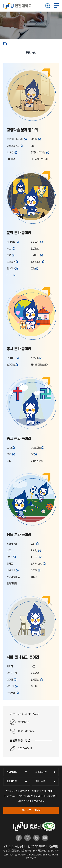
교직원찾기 (25, 791)
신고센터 (38, 801)
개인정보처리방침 (31, 810)
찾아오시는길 (11, 791)
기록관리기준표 (24, 801)
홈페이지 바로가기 (25, 139)
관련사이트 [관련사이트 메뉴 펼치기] (12, 781)
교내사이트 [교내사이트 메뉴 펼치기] (40, 781)
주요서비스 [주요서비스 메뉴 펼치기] (12, 772)
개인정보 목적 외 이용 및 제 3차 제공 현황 (37, 796)
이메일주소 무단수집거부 (43, 791)
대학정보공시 (10, 796)
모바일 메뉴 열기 (56, 6)
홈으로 (5, 44)
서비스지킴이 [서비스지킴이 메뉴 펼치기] (41, 772)
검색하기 (48, 6)
